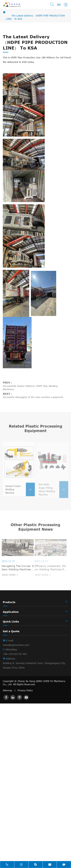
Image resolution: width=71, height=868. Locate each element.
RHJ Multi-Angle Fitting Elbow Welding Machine (53, 491)
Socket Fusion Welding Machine (20, 490)
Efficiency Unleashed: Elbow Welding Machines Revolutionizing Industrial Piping (49, 568)
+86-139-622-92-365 (15, 654)
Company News (40, 12)
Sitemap (7, 690)
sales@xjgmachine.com (16, 645)
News (22, 12)
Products (9, 602)
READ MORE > (9, 575)
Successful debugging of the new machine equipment (33, 396)
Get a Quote (11, 631)
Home (10, 12)
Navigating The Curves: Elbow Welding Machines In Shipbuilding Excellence (17, 568)
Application (11, 612)
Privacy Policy (25, 690)
